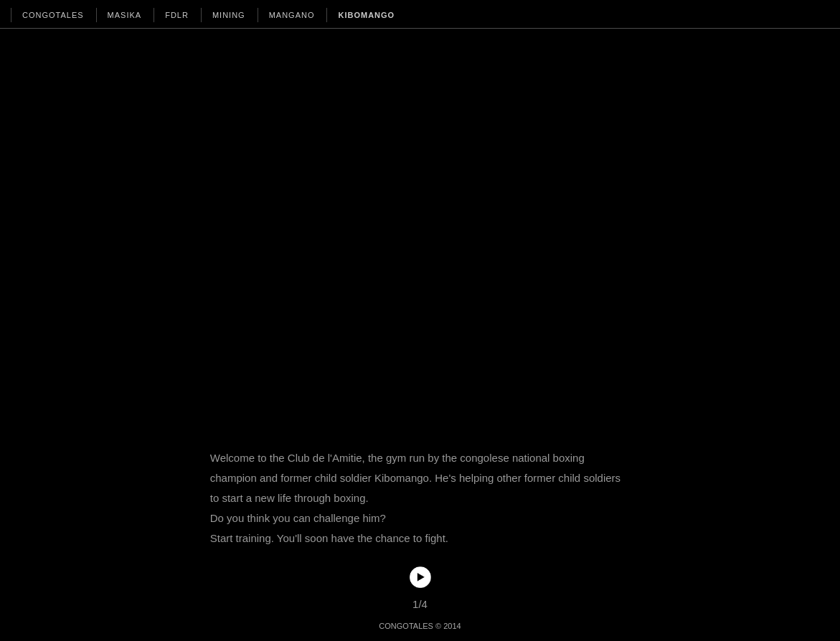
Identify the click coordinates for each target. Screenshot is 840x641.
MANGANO (292, 15)
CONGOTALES (53, 15)
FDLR (177, 15)
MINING (229, 15)
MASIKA (125, 15)
